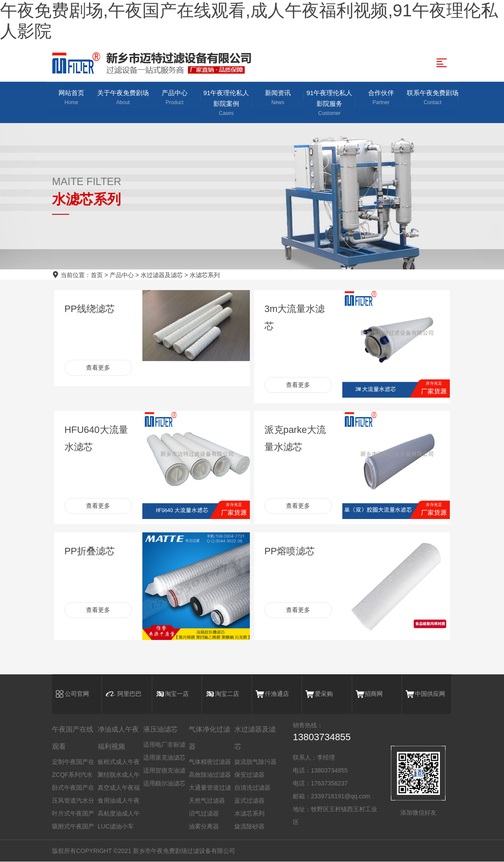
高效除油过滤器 (210, 775)
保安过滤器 (249, 775)
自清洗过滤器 (252, 788)
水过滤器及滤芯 (162, 275)
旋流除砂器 (249, 827)
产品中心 (175, 98)
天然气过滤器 (207, 801)
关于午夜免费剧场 (123, 98)
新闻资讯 (278, 98)
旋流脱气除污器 (255, 762)
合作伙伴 (381, 98)
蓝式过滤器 (249, 801)
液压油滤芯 (160, 730)
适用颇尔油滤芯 (164, 784)
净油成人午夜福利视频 (118, 738)
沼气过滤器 (204, 814)
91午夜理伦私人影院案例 (226, 103)
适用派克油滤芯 (164, 758)
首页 (97, 275)
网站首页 (71, 98)
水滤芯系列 (205, 275)
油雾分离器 (204, 827)
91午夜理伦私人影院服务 (329, 103)
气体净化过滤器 (209, 738)
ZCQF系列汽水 (72, 775)
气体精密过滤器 (210, 762)
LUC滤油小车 (116, 827)
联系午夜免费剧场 (433, 98)
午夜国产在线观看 (73, 738)
